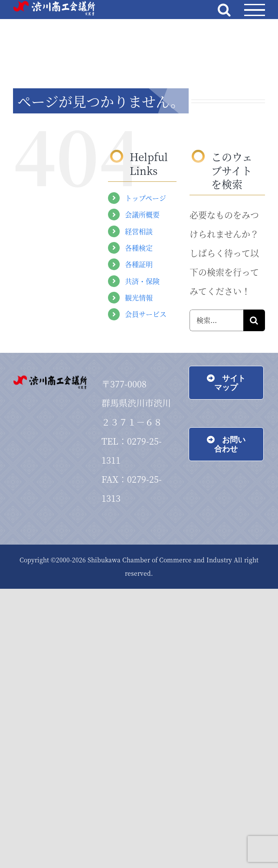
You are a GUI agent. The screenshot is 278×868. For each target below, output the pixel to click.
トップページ (146, 198)
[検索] (254, 320)
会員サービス (146, 314)
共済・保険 (142, 281)
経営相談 (139, 231)
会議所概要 (142, 215)
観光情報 (139, 298)
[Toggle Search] (224, 10)
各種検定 (139, 248)
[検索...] (216, 320)
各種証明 (139, 264)
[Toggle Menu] (255, 10)
